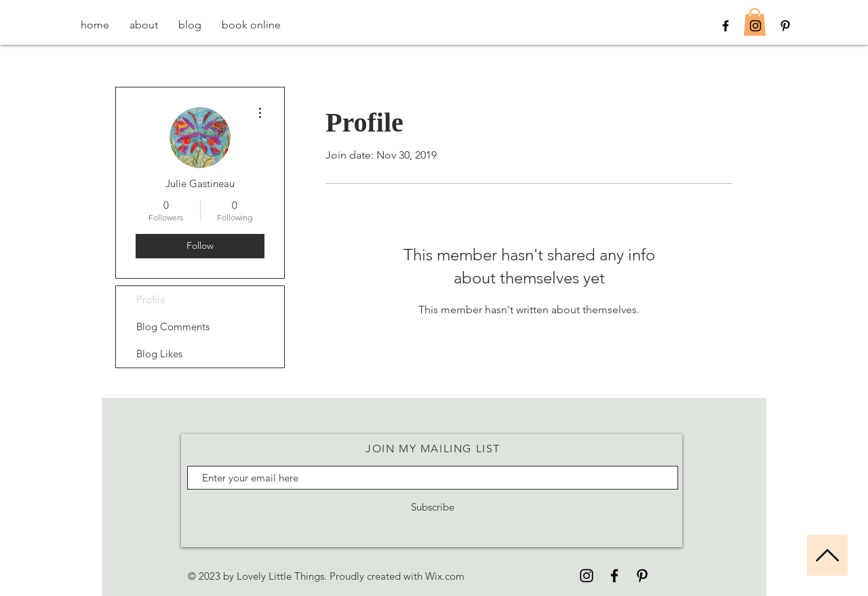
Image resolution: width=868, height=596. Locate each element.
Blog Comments (173, 326)
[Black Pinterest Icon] (785, 26)
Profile (151, 299)
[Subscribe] (432, 507)
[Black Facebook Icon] (726, 26)
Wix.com (445, 576)
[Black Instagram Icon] (755, 26)
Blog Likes (159, 354)
